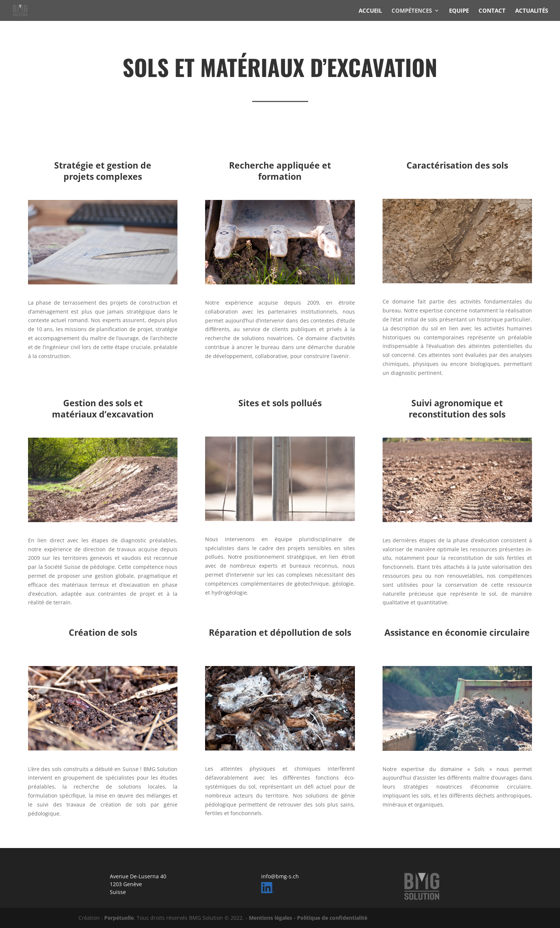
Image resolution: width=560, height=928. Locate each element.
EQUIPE (459, 11)
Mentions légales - (273, 918)
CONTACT (492, 11)
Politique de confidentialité (332, 918)
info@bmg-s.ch (280, 876)
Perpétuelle (119, 918)
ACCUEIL (370, 11)
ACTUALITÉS (532, 11)
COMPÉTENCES (412, 11)
